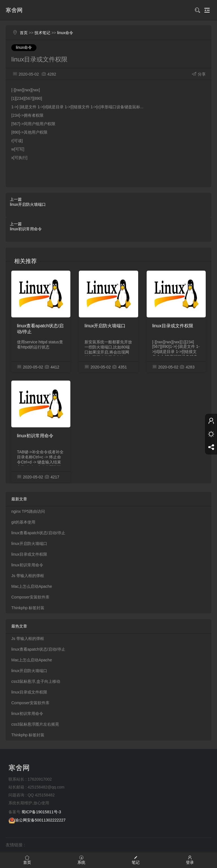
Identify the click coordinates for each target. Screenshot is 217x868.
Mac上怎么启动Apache (32, 586)
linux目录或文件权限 (173, 326)
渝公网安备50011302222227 (37, 820)
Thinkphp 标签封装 (28, 608)
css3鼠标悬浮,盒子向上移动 (36, 681)
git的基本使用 (23, 522)
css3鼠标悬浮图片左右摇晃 (35, 724)
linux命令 (65, 33)
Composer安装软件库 (30, 597)
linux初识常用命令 (26, 229)
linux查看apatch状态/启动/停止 (40, 329)
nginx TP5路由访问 (28, 511)
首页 (24, 33)
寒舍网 (14, 10)
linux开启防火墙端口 (28, 204)
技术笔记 (42, 33)
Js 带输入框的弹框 (28, 576)
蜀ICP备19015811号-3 (41, 812)
